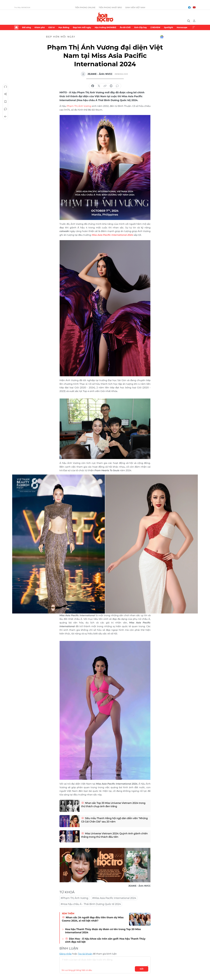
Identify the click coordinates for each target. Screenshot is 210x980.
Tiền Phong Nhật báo (110, 7)
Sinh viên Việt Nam (135, 7)
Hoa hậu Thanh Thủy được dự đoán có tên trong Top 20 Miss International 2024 (103, 931)
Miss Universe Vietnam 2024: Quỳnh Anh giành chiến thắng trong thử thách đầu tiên (114, 835)
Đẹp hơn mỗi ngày (82, 27)
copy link (105, 86)
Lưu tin (5, 102)
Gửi (142, 969)
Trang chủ (16, 27)
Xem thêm (194, 27)
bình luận (117, 86)
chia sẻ (93, 86)
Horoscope (182, 27)
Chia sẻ (5, 94)
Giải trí (52, 27)
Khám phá (40, 27)
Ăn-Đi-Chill (125, 27)
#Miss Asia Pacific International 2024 (114, 898)
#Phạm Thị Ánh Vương (74, 898)
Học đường (64, 27)
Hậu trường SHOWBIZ (105, 27)
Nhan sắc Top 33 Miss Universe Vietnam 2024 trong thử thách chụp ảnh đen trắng (113, 805)
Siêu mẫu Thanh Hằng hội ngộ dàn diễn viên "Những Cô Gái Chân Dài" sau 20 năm (114, 820)
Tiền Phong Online (85, 7)
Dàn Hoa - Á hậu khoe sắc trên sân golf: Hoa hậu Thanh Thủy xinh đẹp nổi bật (105, 940)
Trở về (5, 117)
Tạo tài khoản (85, 954)
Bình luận (5, 109)
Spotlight (168, 27)
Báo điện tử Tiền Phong (105, 17)
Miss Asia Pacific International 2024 (112, 235)
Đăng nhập (66, 954)
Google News (162, 37)
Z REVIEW (155, 27)
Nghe (5, 87)
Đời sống (26, 27)
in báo (111, 86)
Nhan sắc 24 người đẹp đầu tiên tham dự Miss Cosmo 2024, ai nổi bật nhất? (93, 919)
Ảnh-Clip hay (140, 27)
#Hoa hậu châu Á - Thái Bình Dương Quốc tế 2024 (91, 904)
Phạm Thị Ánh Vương (79, 106)
